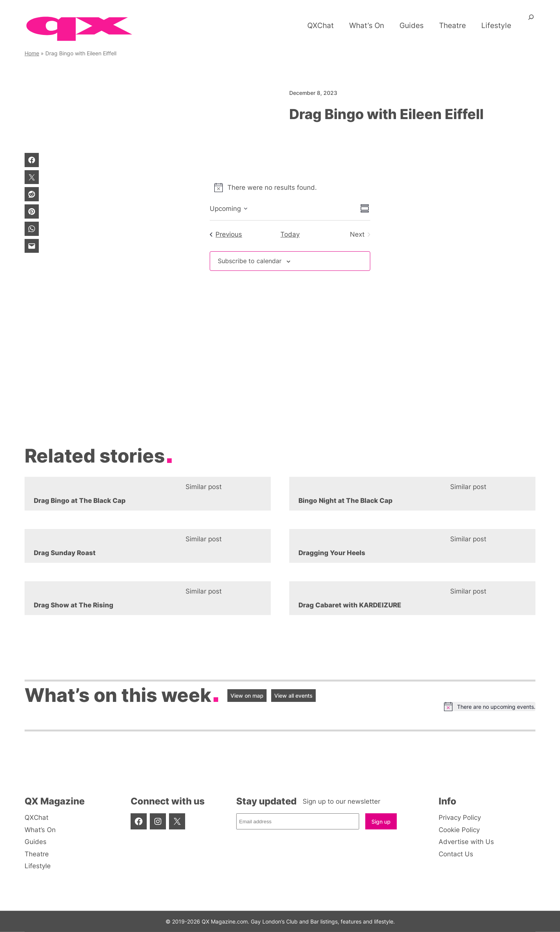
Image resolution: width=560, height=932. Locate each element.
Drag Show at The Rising (74, 605)
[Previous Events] (226, 234)
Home (32, 53)
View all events (293, 696)
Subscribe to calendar (252, 261)
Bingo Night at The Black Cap (345, 501)
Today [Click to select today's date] (290, 234)
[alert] (290, 187)
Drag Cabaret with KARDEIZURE (350, 605)
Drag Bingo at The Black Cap (80, 501)
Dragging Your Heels (332, 553)
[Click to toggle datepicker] (229, 209)
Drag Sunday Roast (65, 553)
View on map (247, 696)
